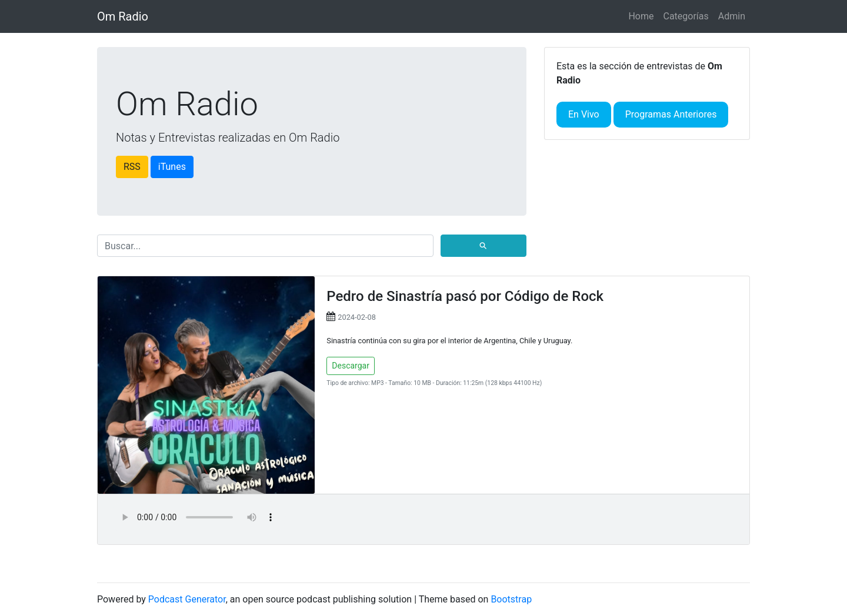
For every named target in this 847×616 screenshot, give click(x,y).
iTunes (172, 167)
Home (641, 16)
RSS (132, 167)
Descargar (351, 366)
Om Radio (123, 16)
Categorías (686, 16)
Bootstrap (511, 599)
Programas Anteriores (671, 114)
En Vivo (584, 114)
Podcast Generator (187, 599)
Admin (732, 16)
